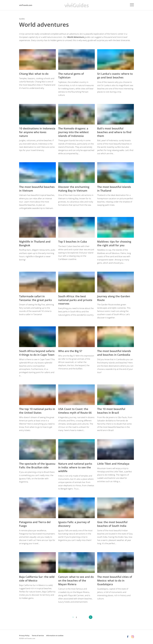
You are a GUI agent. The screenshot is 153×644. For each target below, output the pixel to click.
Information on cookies (55, 635)
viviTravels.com (26, 5)
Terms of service (38, 635)
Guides (22, 19)
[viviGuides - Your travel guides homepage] (76, 5)
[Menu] (132, 5)
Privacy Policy (24, 635)
